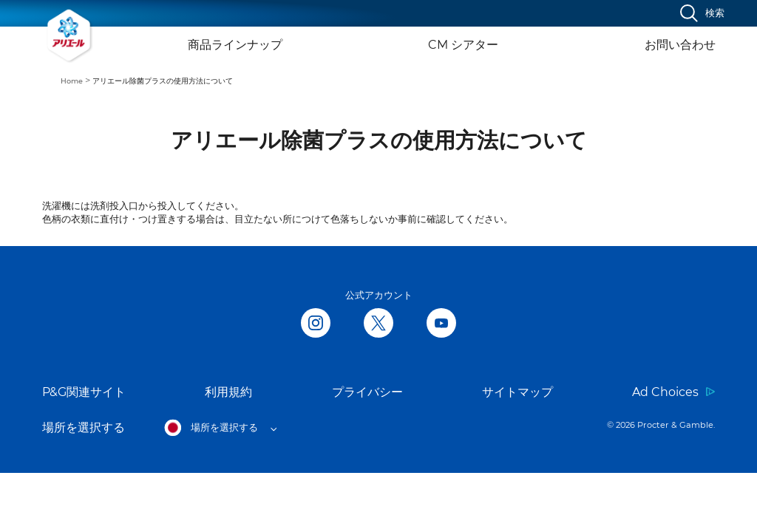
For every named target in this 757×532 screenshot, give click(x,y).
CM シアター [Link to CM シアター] (463, 45)
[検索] (702, 13)
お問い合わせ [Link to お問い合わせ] (680, 45)
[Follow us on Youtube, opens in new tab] (441, 324)
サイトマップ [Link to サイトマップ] (517, 392)
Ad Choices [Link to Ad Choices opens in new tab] (665, 392)
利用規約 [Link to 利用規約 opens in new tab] (228, 392)
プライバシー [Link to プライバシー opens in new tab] (367, 392)
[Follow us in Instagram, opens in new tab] (316, 324)
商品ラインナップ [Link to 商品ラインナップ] (235, 45)
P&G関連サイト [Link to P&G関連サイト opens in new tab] (84, 392)
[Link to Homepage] (70, 35)
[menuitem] (77, 80)
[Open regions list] (220, 428)
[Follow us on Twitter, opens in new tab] (378, 324)
